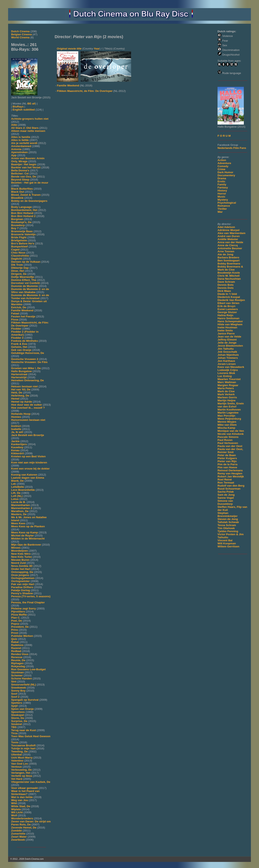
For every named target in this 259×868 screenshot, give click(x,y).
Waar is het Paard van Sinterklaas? (25, 793)
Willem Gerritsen (228, 546)
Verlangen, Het (21, 773)
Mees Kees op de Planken (28, 526)
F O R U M (224, 136)
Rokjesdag (18, 666)
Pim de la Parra (227, 464)
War (220, 212)
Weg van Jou (20, 800)
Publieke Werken (22, 636)
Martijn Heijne (227, 400)
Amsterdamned (21, 146)
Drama (222, 178)
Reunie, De (18, 660)
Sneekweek (19, 688)
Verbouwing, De (21, 770)
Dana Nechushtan (229, 279)
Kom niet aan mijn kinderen (29, 462)
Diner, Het (18, 271)
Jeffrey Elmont (227, 340)
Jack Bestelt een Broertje (28, 435)
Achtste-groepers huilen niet (30, 119)
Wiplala (16, 809)
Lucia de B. (19, 502)
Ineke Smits (225, 330)
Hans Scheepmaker (230, 321)
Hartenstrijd (19, 377)
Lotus (15, 499)
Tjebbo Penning (228, 531)
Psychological (227, 203)
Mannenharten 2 (22, 508)
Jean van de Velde (229, 337)
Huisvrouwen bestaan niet (28, 420)
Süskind (16, 724)
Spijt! (15, 706)
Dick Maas (224, 291)
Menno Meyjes (227, 422)
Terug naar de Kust (24, 730)
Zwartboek (18, 840)
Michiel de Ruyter (23, 536)
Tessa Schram (227, 525)
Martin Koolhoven (229, 410)
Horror (222, 194)
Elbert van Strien (228, 303)
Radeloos (17, 645)
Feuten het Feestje (23, 316)
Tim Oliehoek (226, 528)
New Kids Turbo (21, 557)
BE (29, 104)
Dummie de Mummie (24, 286)
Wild (14, 803)
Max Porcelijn (226, 416)
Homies (16, 417)
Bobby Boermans (229, 264)
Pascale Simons (228, 437)
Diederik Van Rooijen (231, 300)
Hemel (15, 399)
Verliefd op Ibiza (22, 776)
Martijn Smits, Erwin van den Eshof (231, 405)
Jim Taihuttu (226, 349)
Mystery (223, 200)
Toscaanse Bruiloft (23, 745)
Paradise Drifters (22, 587)
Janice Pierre (226, 334)
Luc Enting (225, 376)
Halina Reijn (225, 315)
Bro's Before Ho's (23, 243)
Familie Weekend (22, 310)
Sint (14, 682)
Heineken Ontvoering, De (28, 380)
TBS (14, 727)
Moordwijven (20, 551)
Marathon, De (20, 511)
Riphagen (17, 663)
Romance (224, 206)
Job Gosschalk (227, 352)
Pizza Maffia (19, 615)
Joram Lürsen (227, 364)
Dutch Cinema (20, 31)
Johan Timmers (228, 358)
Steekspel (18, 715)
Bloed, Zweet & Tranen (26, 195)
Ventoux (16, 767)
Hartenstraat (19, 374)
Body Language (21, 207)
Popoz (15, 624)
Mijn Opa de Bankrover (26, 545)
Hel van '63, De (21, 389)
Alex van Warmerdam (231, 233)
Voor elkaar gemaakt (24, 788)
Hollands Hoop (21, 414)
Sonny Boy (18, 691)
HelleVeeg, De (20, 396)
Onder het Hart (21, 569)
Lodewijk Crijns (228, 370)
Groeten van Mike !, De (26, 368)
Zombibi (16, 831)
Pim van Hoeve (227, 467)
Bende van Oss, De (24, 177)
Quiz (14, 639)
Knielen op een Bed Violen (28, 456)
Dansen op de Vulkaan (26, 262)
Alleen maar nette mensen (28, 131)
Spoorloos (18, 712)
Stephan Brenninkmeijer (228, 515)
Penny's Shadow (22, 593)
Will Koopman (227, 543)
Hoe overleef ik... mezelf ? (28, 408)
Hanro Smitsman (228, 318)
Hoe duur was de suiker (27, 405)
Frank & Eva (19, 344)
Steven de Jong (228, 519)
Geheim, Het (19, 347)
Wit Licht (17, 812)
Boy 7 (15, 228)
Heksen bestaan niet (24, 386)
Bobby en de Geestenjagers (29, 201)
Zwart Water (19, 837)
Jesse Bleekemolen (230, 346)
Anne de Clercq (228, 245)
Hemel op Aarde (22, 402)
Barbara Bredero (228, 257)
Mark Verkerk (226, 394)
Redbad (16, 651)
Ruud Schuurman (229, 489)
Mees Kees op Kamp (24, 532)
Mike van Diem (227, 425)
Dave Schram (226, 282)
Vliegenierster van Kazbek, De (31, 782)
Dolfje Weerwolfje (23, 277)
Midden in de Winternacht (28, 539)
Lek (13, 484)
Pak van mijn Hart (23, 584)
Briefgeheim (19, 240)
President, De (20, 627)
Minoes (16, 548)
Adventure (224, 163)
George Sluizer (227, 312)
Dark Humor (225, 172)
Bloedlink (17, 198)
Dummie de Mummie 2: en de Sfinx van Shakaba (30, 291)
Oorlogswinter (20, 581)
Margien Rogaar (228, 385)
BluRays (18, 107)
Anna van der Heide (230, 242)
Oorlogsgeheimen (23, 578)
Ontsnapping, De (22, 572)
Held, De (17, 393)
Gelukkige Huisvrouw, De (28, 353)
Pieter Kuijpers (227, 458)
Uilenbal (16, 755)
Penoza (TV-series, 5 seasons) (31, 596)
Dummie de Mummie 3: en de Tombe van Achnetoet (30, 297)
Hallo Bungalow (21, 371)
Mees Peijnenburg (229, 419)
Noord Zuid (18, 563)
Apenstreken (19, 152)
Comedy (223, 166)
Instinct (16, 426)
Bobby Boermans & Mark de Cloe (230, 268)
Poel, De (17, 621)
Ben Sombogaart (229, 261)
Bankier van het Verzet (26, 167)
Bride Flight (19, 237)
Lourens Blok (226, 373)
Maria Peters (226, 388)
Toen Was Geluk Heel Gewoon (31, 736)
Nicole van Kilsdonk (231, 434)
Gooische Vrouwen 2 (25, 359)
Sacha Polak (226, 492)
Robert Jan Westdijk (231, 476)
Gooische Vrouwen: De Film (29, 362)
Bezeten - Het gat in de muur (30, 183)
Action (222, 160)
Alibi (14, 125)
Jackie (15, 441)
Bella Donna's (20, 170)
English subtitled (24, 110)
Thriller (222, 209)
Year (97, 49)
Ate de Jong (225, 254)
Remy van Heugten (230, 473)
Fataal (15, 313)
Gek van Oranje (21, 350)
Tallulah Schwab (228, 522)
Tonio (15, 742)
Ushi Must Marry (22, 758)
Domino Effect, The (24, 280)
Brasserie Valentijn (23, 234)
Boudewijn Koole (229, 273)
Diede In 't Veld (227, 294)
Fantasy (223, 187)
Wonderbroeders (22, 818)
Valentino (17, 761)
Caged (15, 250)
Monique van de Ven (231, 431)
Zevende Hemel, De (24, 828)
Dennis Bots (226, 285)
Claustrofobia (20, 256)
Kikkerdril (18, 453)
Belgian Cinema (21, 34)
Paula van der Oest (230, 446)
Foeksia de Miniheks (24, 341)
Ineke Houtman (227, 327)
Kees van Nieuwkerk (231, 367)
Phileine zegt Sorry (23, 609)
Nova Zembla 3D (22, 566)
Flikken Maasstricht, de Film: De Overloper (85, 91)
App (14, 155)
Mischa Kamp (226, 428)
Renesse (17, 657)
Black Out (18, 192)
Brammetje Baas (22, 231)
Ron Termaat (226, 483)
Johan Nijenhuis (228, 355)
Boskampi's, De (21, 222)
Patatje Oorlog (21, 590)
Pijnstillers (18, 612)
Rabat (15, 642)
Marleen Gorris (227, 397)
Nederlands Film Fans (232, 148)
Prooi (15, 633)
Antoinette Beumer (230, 248)
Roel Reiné (225, 480)
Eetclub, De (19, 307)
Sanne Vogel (226, 498)
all (34, 104)
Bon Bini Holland (22, 213)
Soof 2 (15, 697)
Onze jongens (20, 575)
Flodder (16, 329)
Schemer (17, 675)
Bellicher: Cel (20, 173)
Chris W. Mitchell (229, 276)
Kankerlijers (19, 444)
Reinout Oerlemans (230, 470)
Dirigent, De (19, 274)
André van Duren (229, 236)
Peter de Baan (227, 455)
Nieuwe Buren (20, 560)
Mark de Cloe (226, 391)
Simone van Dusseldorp (225, 502)
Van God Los (20, 764)
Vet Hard (17, 779)
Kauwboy (17, 447)
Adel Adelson (226, 227)
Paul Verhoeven (228, 443)
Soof (14, 694)
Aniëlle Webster (228, 239)
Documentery (226, 175)
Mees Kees (18, 523)
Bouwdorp (18, 225)
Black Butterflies (22, 189)
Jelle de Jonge (227, 343)
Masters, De (19, 514)
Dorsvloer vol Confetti (25, 283)
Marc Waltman (227, 382)
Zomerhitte (18, 834)
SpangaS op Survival (25, 700)
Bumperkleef (19, 247)
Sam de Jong (226, 495)
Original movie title (69, 49)
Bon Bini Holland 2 (23, 216)
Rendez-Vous (20, 654)
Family (222, 184)
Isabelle (16, 429)
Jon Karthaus (226, 361)
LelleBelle (18, 487)
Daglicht (17, 259)
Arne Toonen (226, 251)
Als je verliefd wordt (24, 143)
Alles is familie (21, 137)
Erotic (221, 181)
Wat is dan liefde (22, 797)
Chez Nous (18, 253)
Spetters (17, 703)
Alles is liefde (20, 140)
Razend (16, 648)
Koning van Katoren (24, 475)
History (222, 191)
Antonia (16, 149)
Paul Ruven (225, 440)
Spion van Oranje (22, 709)
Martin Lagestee (228, 413)
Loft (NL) (17, 496)
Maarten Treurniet (229, 379)
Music (221, 197)
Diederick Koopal (229, 297)
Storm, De (18, 718)
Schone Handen (22, 678)
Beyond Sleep (20, 180)
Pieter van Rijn (227, 461)
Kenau (15, 450)
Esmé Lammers (228, 309)
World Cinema (20, 37)
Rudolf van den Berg (231, 486)
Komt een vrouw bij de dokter (30, 469)
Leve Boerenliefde (23, 490)
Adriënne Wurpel (229, 230)
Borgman (17, 219)
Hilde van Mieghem (230, 324)
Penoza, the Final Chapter (28, 602)
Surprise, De (19, 721)
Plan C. (16, 618)
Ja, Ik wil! (17, 432)
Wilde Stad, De (21, 806)
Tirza (14, 733)
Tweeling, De (19, 751)
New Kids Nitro (21, 554)
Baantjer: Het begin (24, 164)
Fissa (15, 320)
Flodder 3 (17, 338)
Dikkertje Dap (20, 268)
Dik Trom (17, 265)
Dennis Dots (226, 288)
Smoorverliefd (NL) (23, 685)
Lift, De (16, 493)
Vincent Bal (225, 540)
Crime (221, 169)
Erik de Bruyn (226, 306)
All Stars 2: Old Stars (25, 128)
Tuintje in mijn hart (23, 748)
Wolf (14, 815)
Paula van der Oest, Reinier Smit (230, 451)
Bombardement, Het (24, 210)
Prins (15, 630)
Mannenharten (21, 505)
